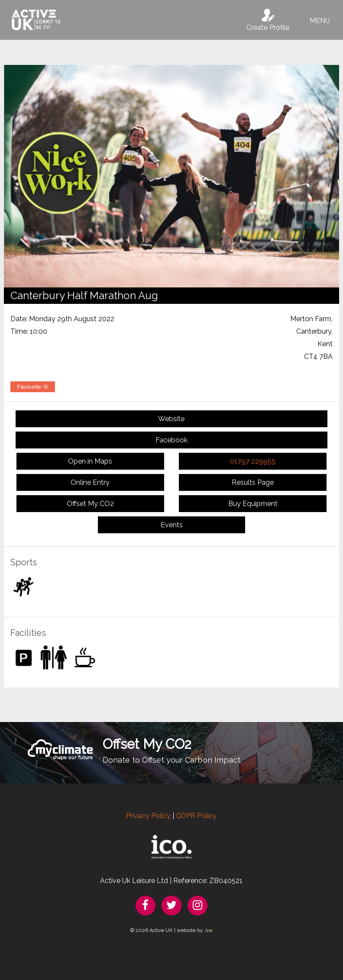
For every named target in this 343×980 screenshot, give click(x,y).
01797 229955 (253, 461)
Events (172, 525)
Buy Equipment (253, 504)
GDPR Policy (196, 816)
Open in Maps (90, 461)
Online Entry (90, 482)
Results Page (253, 482)
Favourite (32, 387)
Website (171, 419)
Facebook (171, 440)
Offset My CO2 (90, 504)
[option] (171, 176)
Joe (209, 930)
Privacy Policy (148, 816)
